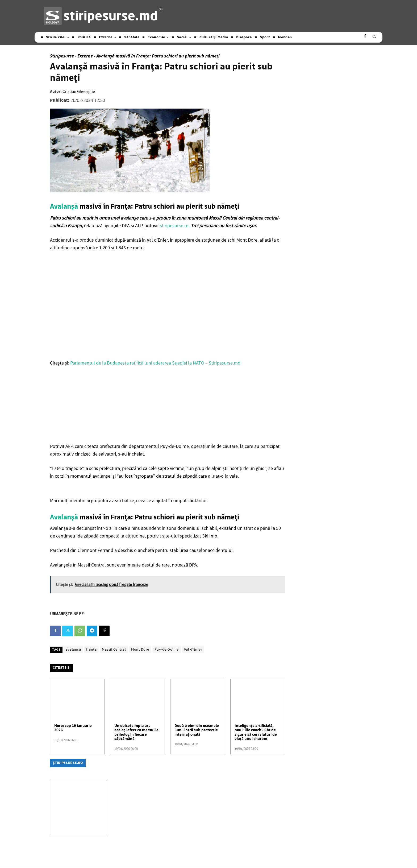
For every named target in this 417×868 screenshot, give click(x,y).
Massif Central (114, 650)
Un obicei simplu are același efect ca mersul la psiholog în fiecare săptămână (136, 732)
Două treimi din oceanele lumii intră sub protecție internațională (197, 730)
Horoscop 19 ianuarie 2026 (73, 728)
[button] (374, 37)
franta (91, 650)
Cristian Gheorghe (79, 92)
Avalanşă (64, 207)
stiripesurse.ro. (175, 226)
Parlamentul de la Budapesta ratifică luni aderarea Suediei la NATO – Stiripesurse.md (155, 363)
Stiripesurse (62, 56)
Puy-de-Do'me (167, 650)
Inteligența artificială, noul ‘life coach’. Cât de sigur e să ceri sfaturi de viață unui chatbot (256, 732)
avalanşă (73, 650)
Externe (85, 56)
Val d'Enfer (193, 650)
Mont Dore (140, 650)
